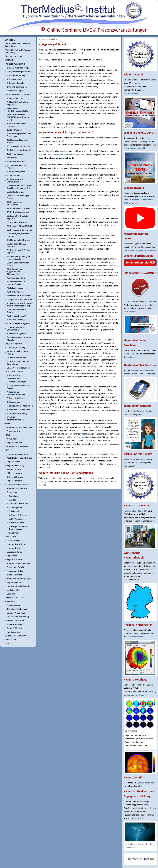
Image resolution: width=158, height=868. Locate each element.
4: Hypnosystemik (15, 79)
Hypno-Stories (13, 556)
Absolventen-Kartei (15, 620)
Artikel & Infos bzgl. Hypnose (20, 458)
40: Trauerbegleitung (16, 278)
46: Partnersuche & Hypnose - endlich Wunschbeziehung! (20, 304)
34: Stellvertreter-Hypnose (18, 240)
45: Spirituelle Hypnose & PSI (20, 299)
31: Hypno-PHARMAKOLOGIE (20, 226)
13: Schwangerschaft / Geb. (19, 146)
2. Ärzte (12, 500)
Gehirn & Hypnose (15, 477)
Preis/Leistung (13, 533)
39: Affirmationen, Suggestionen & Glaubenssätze (15, 272)
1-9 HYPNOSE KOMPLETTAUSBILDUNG (17, 110)
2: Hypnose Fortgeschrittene (19, 72)
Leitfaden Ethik (13, 590)
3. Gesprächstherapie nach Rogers (18, 387)
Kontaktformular (131, 93)
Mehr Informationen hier (136, 148)
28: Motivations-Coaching (18, 212)
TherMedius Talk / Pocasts (18, 563)
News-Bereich (130, 312)
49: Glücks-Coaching (16, 320)
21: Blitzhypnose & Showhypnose (15, 181)
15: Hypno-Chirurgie (16, 154)
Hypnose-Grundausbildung (80, 437)
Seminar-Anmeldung (16, 613)
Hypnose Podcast (14, 443)
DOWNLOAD (10, 537)
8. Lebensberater (16, 523)
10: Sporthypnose (15, 130)
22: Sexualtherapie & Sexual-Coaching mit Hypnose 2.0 (19, 187)
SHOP (7, 424)
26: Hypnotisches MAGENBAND (14, 203)
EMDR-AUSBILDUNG (14, 344)
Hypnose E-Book (14, 582)
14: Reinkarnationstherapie (19, 150)
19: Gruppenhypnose (16, 172)
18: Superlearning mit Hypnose (16, 167)
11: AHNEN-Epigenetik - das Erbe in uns (19, 135)
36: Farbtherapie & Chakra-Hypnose (19, 251)
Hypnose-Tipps (13, 462)
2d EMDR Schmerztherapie (19, 368)
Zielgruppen (12, 492)
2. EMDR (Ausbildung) (17, 348)
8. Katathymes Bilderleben (18, 410)
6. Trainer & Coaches (18, 515)
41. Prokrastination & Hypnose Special (16, 283)
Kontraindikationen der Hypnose (61, 155)
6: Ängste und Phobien (17, 87)
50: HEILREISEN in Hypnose (19, 323)
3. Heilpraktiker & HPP (19, 504)
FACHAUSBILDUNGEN (14, 372)
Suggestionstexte (14, 431)
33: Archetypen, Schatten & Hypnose (19, 235)
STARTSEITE (10, 40)
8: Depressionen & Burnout (19, 94)
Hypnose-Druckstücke (16, 544)
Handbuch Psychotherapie (18, 586)
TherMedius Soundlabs (17, 488)
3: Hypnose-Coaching (16, 75)
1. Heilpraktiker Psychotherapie (14, 377)
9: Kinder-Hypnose (15, 98)
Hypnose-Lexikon (14, 481)
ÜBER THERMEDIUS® (14, 56)
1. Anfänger (14, 496)
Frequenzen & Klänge (16, 571)
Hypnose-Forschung (16, 465)
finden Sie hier (130, 357)
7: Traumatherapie (15, 91)
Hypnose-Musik (14, 548)
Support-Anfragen (15, 624)
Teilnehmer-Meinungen (17, 609)
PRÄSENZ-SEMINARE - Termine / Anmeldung (19, 51)
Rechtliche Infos (14, 469)
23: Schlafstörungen (16, 192)
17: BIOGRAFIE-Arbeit (16, 162)
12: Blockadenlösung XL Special (17, 141)
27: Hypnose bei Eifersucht (19, 208)
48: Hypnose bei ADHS (17, 316)
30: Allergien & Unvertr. (17, 222)
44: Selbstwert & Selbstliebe (19, 296)
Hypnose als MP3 (14, 559)
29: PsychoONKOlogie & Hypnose (17, 217)
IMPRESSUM (10, 640)
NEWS (8, 435)
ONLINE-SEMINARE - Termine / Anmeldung (18, 45)
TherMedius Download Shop (19, 427)
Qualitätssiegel (13, 540)
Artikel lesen (138, 637)
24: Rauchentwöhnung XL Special (18, 197)
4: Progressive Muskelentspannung (16, 393)
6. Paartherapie (14, 402)
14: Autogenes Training (17, 413)
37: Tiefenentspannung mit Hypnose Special (19, 258)
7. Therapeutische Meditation (20, 406)
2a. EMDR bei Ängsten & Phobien (18, 353)
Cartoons (11, 594)
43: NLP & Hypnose (15, 292)
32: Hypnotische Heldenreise (19, 230)
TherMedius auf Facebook (18, 446)
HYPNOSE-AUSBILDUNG (15, 64)
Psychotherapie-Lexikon (17, 485)
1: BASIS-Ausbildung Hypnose (20, 68)
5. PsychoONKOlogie (16, 398)
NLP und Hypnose (15, 473)
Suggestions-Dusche (16, 567)
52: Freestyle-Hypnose (17, 334)
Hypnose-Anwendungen (17, 454)
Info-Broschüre (13, 632)
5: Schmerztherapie (15, 83)
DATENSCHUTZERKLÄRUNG (17, 636)
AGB (7, 643)
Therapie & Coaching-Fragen (19, 579)
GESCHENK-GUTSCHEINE (15, 598)
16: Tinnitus (12, 158)
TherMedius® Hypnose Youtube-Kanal (140, 250)
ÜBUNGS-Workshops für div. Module (19, 339)
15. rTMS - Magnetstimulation (15, 418)
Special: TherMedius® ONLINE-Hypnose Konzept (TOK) (18, 117)
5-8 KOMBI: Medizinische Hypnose (18, 103)
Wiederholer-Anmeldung (18, 617)
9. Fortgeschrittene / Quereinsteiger (18, 528)
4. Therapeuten (16, 507)
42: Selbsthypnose (15, 288)
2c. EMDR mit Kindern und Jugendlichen (18, 363)
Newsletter (12, 439)
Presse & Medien (14, 628)
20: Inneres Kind (14, 175)
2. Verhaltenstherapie (16, 382)
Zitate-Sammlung (14, 575)
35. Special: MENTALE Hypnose (16, 245)
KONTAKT (9, 60)
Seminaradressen (14, 605)
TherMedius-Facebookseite (142, 370)
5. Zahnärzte (14, 511)
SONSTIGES (10, 601)
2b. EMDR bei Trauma (16, 358)
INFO (7, 450)
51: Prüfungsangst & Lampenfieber (16, 329)
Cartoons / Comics (145, 411)
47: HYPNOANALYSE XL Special (17, 311)
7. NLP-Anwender (17, 519)
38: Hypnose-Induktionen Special (18, 264)
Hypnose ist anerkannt (133, 511)
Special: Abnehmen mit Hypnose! (17, 125)
